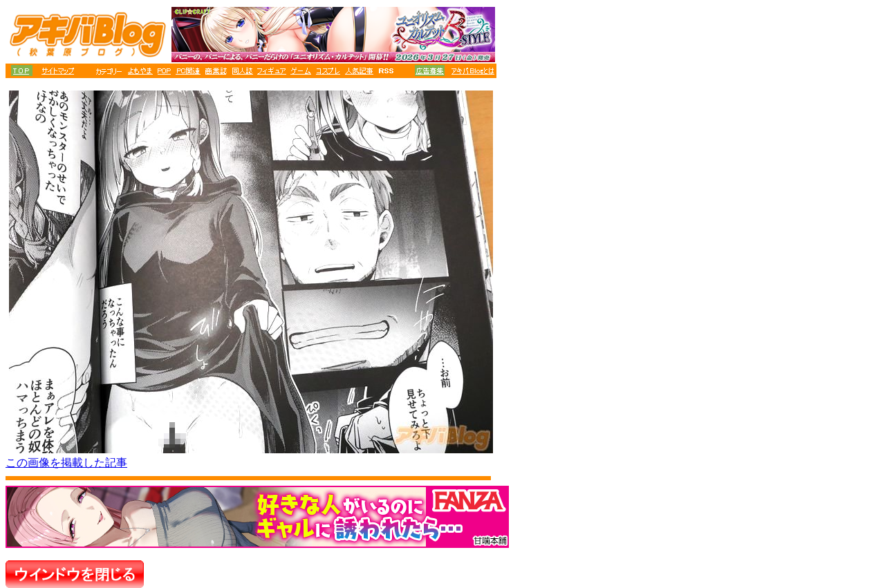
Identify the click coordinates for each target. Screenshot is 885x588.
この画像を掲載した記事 (66, 463)
